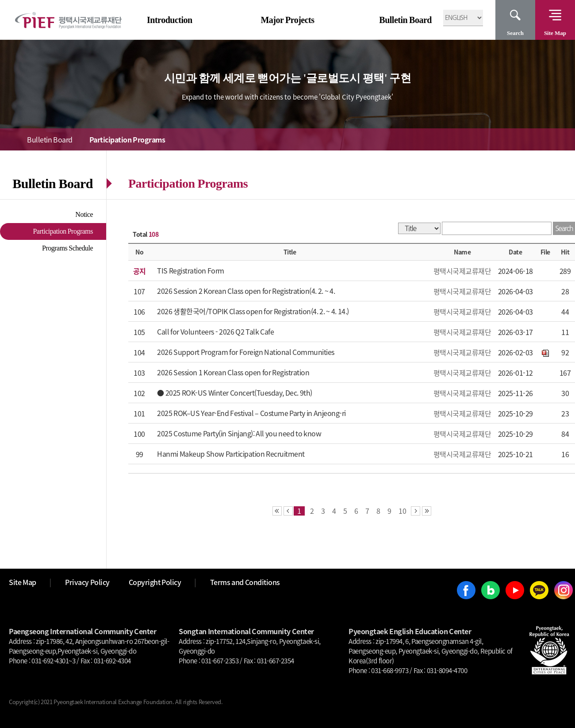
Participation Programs (63, 231)
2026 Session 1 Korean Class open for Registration (233, 372)
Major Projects (287, 20)
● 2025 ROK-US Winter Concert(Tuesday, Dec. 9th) (235, 393)
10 (402, 511)
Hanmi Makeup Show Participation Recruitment (231, 454)
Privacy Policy (87, 582)
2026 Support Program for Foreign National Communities (246, 352)
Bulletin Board (405, 20)
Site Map (555, 33)
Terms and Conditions (245, 582)
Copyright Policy (155, 582)
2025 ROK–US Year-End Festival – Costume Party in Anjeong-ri (251, 413)
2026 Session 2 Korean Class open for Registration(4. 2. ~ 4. (246, 291)
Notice (84, 214)
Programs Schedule (67, 248)
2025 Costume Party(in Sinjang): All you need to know (239, 433)
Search (515, 33)
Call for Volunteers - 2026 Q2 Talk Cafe (215, 331)
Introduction (170, 20)
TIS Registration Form (191, 270)
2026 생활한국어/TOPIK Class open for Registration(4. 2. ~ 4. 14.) (253, 311)
